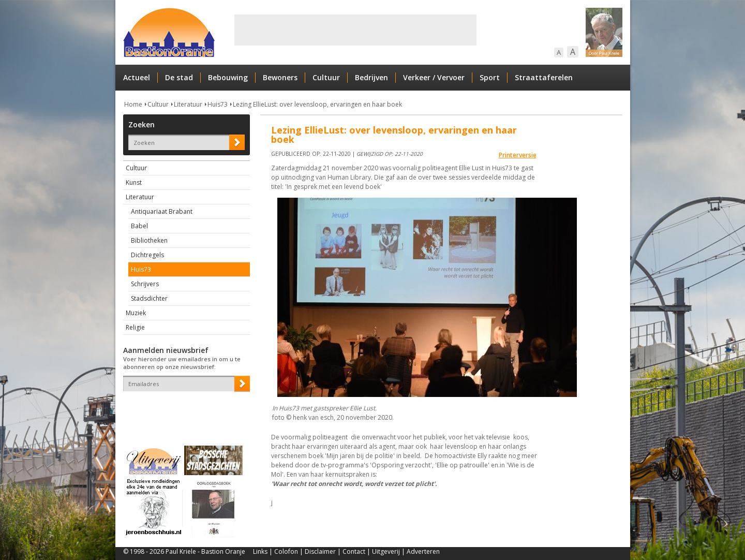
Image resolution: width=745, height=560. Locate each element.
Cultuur (326, 77)
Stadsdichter (149, 298)
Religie (135, 327)
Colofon (286, 551)
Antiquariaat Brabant (162, 211)
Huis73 (218, 104)
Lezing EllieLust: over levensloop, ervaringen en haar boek (317, 104)
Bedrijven (371, 77)
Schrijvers (145, 284)
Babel (139, 226)
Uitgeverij (386, 551)
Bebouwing (228, 77)
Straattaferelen (544, 77)
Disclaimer (320, 551)
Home (133, 104)
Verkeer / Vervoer (434, 77)
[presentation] (184, 409)
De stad (179, 77)
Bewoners (280, 77)
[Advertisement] (355, 30)
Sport (490, 77)
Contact (354, 551)
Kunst (134, 182)
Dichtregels (147, 255)
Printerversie (518, 155)
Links (260, 551)
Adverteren (423, 551)
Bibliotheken (149, 240)
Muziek (136, 313)
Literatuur (188, 104)
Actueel (137, 77)
